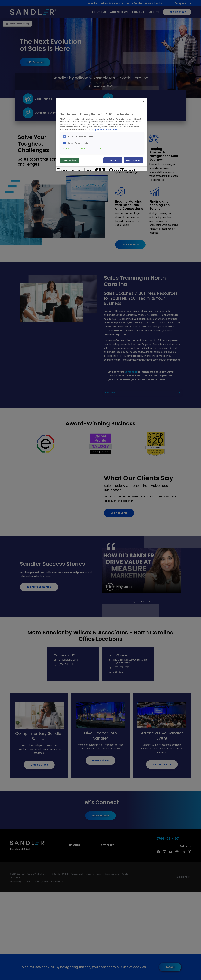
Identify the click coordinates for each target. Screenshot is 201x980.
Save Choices (70, 160)
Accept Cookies (133, 160)
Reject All (113, 160)
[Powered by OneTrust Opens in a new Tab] (67, 169)
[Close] (143, 101)
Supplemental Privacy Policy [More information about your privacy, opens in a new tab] (105, 129)
